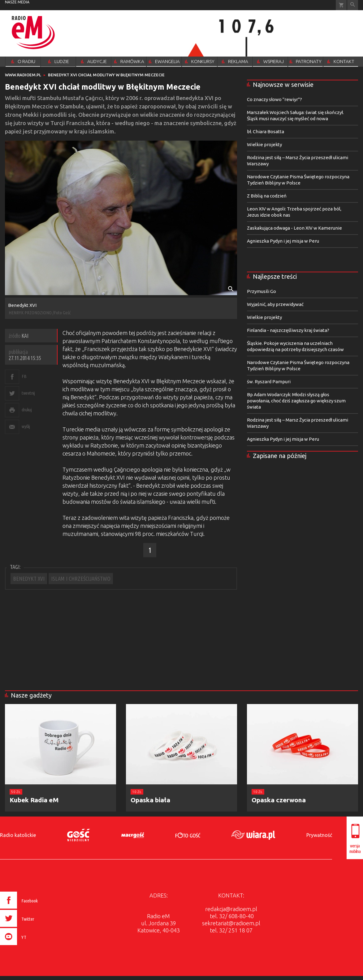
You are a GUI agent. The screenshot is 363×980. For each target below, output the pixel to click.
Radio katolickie (18, 835)
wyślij (26, 426)
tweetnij (28, 393)
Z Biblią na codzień (267, 196)
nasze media (17, 2)
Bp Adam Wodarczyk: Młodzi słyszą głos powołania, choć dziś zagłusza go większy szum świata (296, 401)
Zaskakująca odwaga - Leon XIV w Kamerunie (294, 228)
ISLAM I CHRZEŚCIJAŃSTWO (81, 579)
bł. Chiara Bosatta (266, 132)
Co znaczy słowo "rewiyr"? (274, 99)
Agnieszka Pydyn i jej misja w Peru (283, 241)
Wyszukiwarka (353, 5)
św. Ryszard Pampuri (269, 382)
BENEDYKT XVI (29, 579)
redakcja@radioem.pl (231, 909)
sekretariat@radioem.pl (231, 923)
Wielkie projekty (264, 144)
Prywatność (319, 835)
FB (24, 376)
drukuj (27, 410)
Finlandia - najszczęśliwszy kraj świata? (288, 330)
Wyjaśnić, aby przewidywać (275, 304)
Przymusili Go (261, 291)
